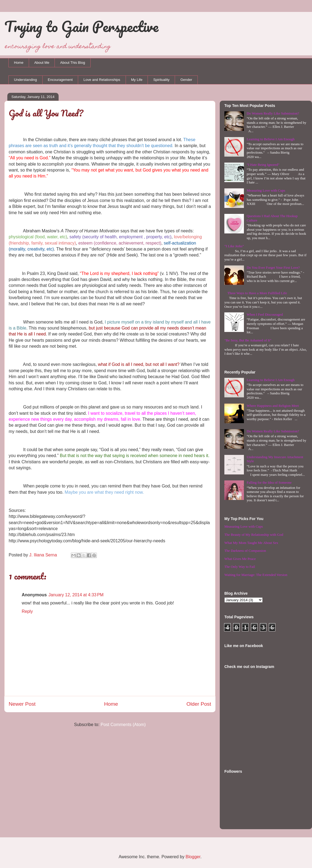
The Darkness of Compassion (245, 551)
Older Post (199, 704)
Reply (27, 611)
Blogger (193, 857)
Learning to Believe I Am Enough (271, 139)
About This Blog (73, 63)
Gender (186, 80)
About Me (42, 63)
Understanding (26, 80)
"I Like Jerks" (234, 246)
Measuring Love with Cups (266, 190)
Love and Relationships (102, 80)
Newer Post (22, 704)
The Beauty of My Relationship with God (254, 535)
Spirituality (161, 80)
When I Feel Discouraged (265, 314)
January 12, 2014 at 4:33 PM (76, 595)
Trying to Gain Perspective (81, 26)
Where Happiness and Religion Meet (273, 406)
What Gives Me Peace (240, 559)
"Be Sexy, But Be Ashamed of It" (248, 340)
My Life (137, 80)
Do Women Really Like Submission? (273, 113)
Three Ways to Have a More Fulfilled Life (257, 293)
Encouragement (60, 80)
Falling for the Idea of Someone (269, 482)
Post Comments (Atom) (123, 725)
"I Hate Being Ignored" (263, 165)
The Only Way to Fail (240, 567)
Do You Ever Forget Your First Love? (273, 267)
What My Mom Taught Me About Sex (251, 543)
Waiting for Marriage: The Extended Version (256, 575)
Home (19, 63)
